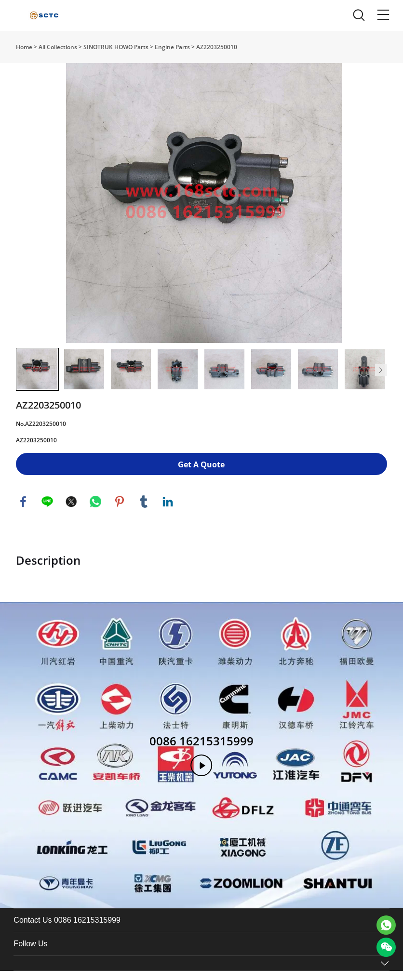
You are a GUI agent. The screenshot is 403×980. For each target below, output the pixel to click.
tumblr (144, 511)
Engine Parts (172, 47)
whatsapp (95, 511)
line (47, 511)
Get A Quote (201, 474)
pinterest (120, 511)
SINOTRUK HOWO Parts (116, 47)
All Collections (58, 47)
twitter (71, 511)
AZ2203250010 (217, 47)
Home (24, 47)
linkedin (168, 511)
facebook (23, 511)
